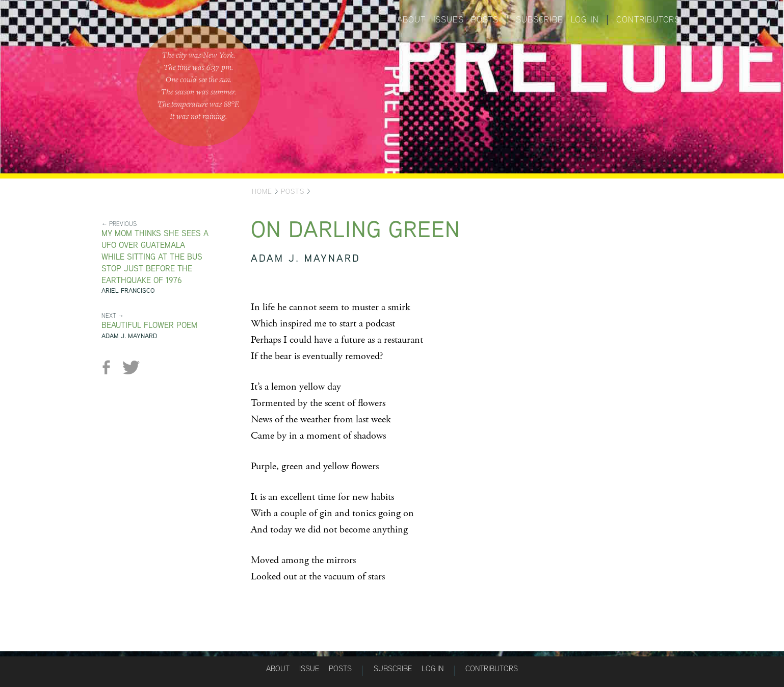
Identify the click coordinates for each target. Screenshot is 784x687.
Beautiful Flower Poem (149, 325)
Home (262, 191)
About (411, 19)
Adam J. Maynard (129, 336)
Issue (309, 668)
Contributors (648, 19)
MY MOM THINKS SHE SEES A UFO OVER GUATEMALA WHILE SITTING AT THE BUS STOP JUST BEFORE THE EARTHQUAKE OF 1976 (155, 257)
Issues (449, 19)
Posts (485, 19)
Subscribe (539, 19)
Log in (585, 19)
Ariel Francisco (128, 290)
